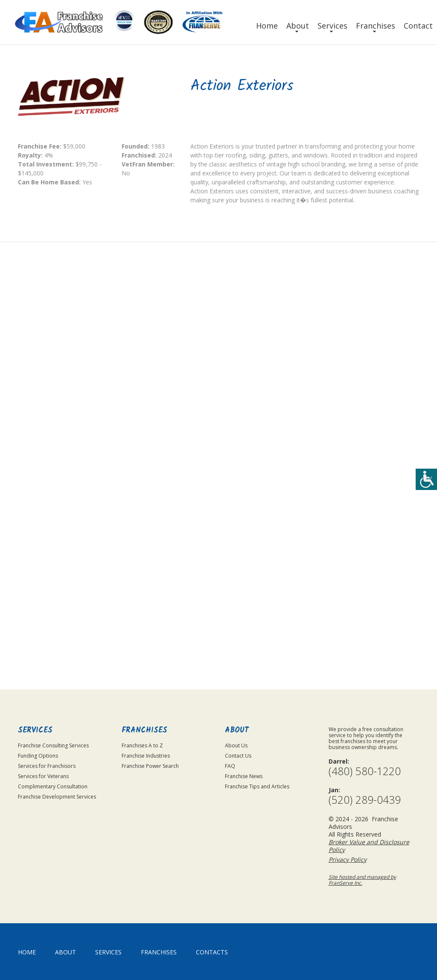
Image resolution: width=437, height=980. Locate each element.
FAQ (230, 766)
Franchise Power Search (150, 766)
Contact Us (238, 756)
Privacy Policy (366, 600)
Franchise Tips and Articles (257, 786)
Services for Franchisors (47, 766)
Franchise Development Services (57, 797)
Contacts (212, 952)
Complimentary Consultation (53, 786)
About (298, 26)
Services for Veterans (43, 776)
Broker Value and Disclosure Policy (369, 846)
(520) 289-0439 (365, 800)
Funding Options (38, 756)
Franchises (376, 26)
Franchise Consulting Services (53, 745)
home (27, 952)
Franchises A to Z (142, 745)
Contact (418, 26)
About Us (236, 745)
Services (332, 26)
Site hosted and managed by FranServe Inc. (362, 880)
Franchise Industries (146, 756)
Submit (360, 646)
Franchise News (244, 776)
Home (267, 26)
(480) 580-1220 (365, 771)
